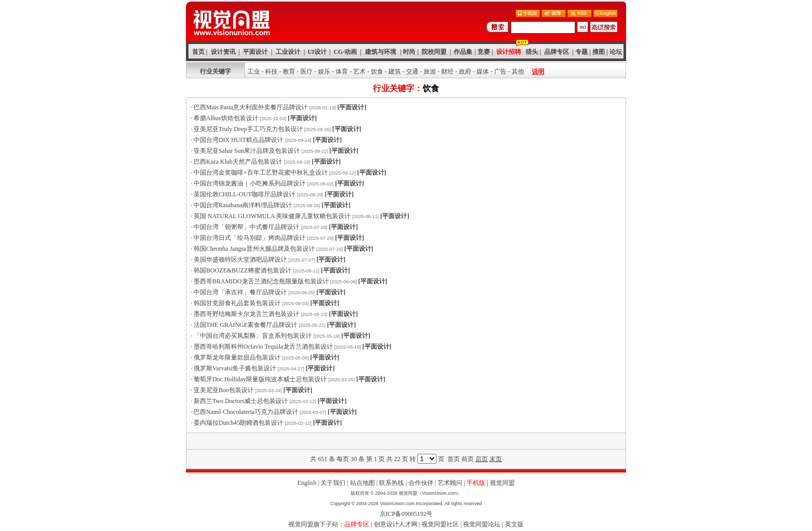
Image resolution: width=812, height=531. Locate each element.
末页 (496, 459)
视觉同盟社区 (440, 524)
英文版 (514, 524)
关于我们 (333, 483)
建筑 (395, 71)
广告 (500, 71)
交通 (412, 71)
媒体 (483, 71)
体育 (342, 71)
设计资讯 (223, 52)
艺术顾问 (450, 483)
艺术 (359, 71)
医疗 (307, 71)
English (307, 483)
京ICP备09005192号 (406, 514)
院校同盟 (434, 52)
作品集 (463, 52)
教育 (289, 71)
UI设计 (317, 52)
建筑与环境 (381, 52)
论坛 (616, 52)
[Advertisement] (406, 441)
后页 (482, 459)
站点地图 (363, 483)
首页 (198, 52)
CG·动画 (345, 52)
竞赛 (484, 52)
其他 (518, 71)
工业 (254, 71)
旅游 (430, 71)
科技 (271, 71)
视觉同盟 (502, 483)
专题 (582, 52)
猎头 (532, 52)
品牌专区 (557, 52)
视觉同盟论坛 (482, 524)
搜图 (599, 52)
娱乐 (324, 71)
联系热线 (392, 483)
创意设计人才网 (396, 524)
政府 (465, 71)
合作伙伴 (421, 483)
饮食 (377, 71)
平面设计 (255, 52)
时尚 (409, 52)
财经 (447, 71)
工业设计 (288, 52)
